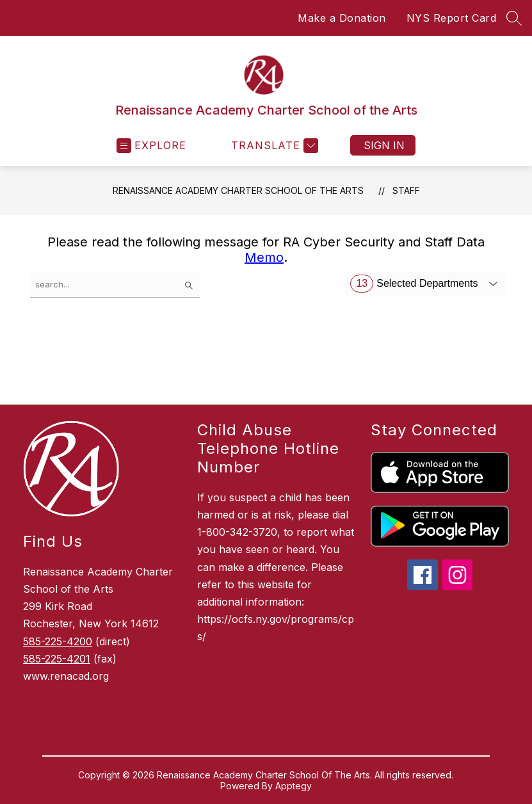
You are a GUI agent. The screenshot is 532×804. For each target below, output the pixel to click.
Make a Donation (342, 18)
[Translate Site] (273, 146)
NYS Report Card (452, 18)
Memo (264, 257)
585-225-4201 (57, 659)
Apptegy (294, 786)
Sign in (384, 145)
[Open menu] (151, 146)
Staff (406, 190)
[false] (115, 285)
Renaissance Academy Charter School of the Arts (238, 190)
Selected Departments (414, 284)
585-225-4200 (58, 641)
